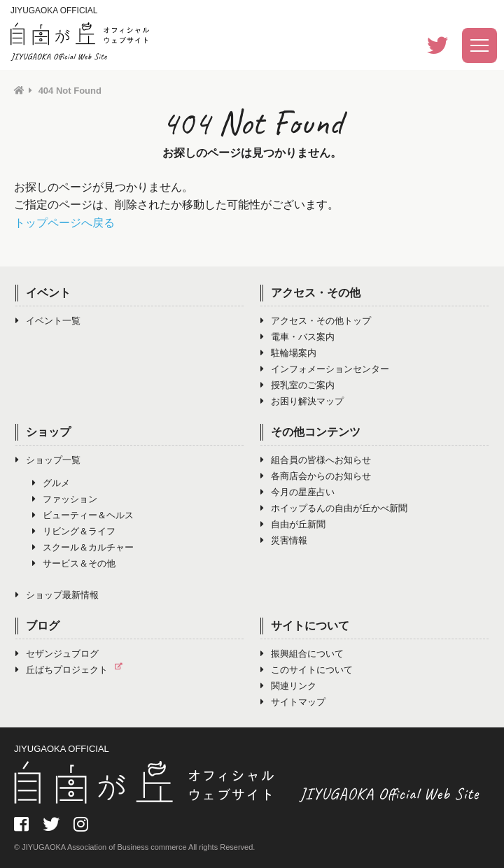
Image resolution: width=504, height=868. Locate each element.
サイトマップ (293, 702)
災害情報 (284, 540)
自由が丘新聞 (293, 524)
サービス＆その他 (74, 563)
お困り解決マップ (302, 401)
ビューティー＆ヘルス (83, 515)
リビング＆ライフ (74, 531)
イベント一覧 (48, 321)
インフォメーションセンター (325, 369)
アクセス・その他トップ (316, 321)
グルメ (51, 483)
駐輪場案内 (288, 353)
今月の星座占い (297, 492)
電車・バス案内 (297, 337)
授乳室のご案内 (297, 385)
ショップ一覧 (48, 460)
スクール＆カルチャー (83, 547)
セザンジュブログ (57, 654)
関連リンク (288, 686)
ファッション (65, 499)
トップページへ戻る (64, 223)
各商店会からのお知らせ (316, 476)
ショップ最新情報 (57, 595)
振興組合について (302, 654)
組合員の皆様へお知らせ (316, 460)
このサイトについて (307, 670)
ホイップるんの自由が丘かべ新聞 (334, 508)
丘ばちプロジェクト (72, 670)
